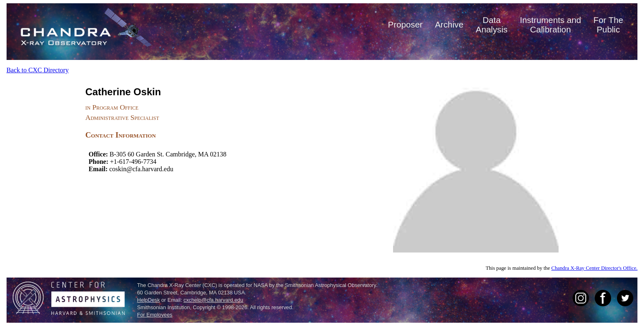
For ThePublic (608, 25)
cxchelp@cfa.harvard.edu (213, 300)
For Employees (155, 315)
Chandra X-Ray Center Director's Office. (594, 268)
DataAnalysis (491, 25)
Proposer (405, 24)
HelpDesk (148, 300)
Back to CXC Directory (38, 70)
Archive (449, 24)
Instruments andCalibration (551, 25)
